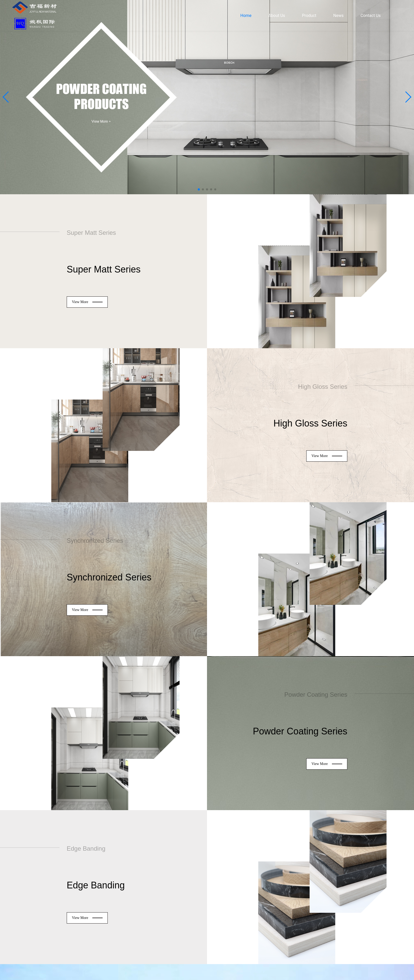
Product (309, 16)
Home (246, 16)
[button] (6, 97)
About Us (277, 16)
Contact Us (371, 16)
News (338, 16)
